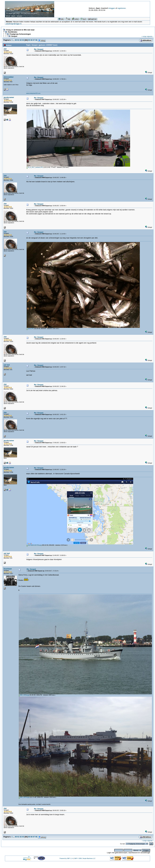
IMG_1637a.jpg (24, 797)
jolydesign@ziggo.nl (14, 24)
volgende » (150, 36)
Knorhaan (8, 569)
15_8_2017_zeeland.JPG (35, 167)
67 (34, 40)
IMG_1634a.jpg (24, 695)
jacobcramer (9, 97)
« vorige (144, 36)
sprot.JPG (30, 329)
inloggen (112, 8)
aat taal (7, 365)
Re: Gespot (39, 49)
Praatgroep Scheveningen (20, 34)
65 (29, 40)
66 (31, 40)
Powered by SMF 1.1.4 (66, 858)
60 (16, 40)
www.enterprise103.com (33, 93)
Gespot (14, 36)
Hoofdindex (13, 32)
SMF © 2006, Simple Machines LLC (85, 858)
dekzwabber (9, 77)
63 (23, 40)
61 (18, 40)
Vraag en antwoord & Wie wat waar (20, 30)
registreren (122, 8)
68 (36, 40)
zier (5, 49)
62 (21, 40)
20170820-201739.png (34, 545)
